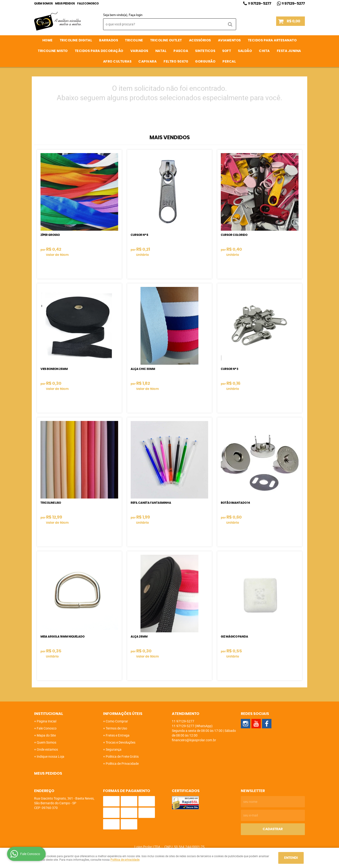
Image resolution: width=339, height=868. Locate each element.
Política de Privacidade (122, 763)
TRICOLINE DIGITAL (76, 40)
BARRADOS (109, 40)
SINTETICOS (205, 51)
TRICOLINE (134, 40)
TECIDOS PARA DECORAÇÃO (99, 51)
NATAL (161, 51)
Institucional (49, 714)
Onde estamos (47, 749)
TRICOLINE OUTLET (166, 40)
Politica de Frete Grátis (122, 756)
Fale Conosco (88, 4)
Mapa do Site (46, 735)
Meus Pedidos (65, 4)
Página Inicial (46, 721)
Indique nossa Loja (50, 756)
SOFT (227, 51)
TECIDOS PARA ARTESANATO (272, 40)
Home (48, 40)
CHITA (264, 51)
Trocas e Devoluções (121, 742)
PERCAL (229, 62)
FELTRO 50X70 (176, 62)
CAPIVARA (147, 62)
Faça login (136, 15)
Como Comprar (117, 721)
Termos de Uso (116, 728)
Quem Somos (43, 4)
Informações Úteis (123, 714)
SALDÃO (245, 51)
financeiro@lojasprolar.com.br (194, 740)
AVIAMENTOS (229, 40)
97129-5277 (260, 4)
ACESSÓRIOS (200, 40)
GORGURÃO (205, 62)
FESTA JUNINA (289, 51)
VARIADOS (139, 51)
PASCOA (181, 51)
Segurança (114, 749)
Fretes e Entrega (118, 735)
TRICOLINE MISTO (53, 51)
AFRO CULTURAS (117, 62)
